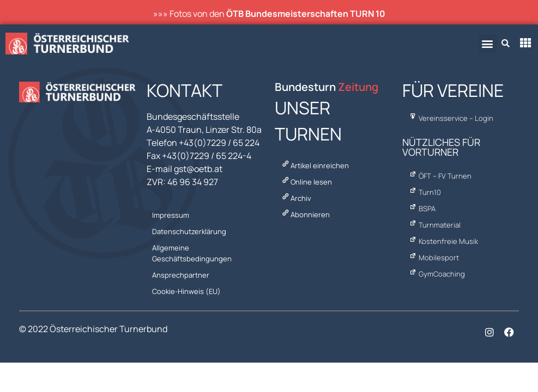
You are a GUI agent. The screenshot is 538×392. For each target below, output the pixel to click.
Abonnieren (305, 215)
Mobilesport (433, 258)
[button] (488, 44)
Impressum (171, 215)
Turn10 (424, 192)
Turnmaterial (434, 225)
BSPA (422, 209)
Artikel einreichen (315, 166)
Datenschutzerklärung (189, 231)
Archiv (296, 198)
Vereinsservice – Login (451, 118)
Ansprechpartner (181, 275)
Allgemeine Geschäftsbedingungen (192, 253)
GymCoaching (436, 274)
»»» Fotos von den (269, 14)
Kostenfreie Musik (443, 241)
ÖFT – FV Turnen (440, 176)
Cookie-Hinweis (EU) (186, 291)
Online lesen (306, 182)
